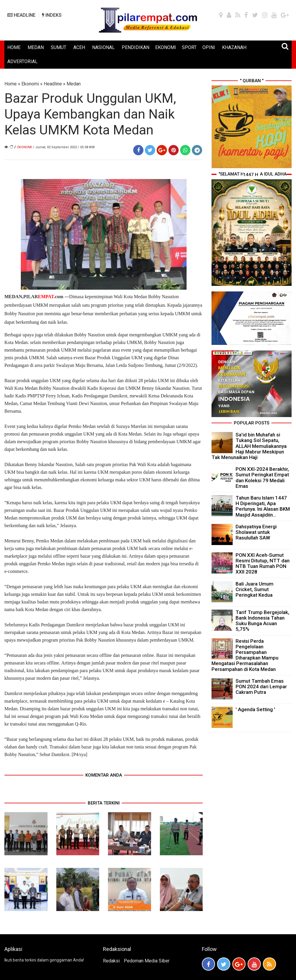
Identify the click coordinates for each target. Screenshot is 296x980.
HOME (14, 47)
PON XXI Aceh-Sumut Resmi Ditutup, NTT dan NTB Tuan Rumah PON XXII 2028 (263, 564)
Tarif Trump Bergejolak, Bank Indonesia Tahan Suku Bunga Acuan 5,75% (262, 621)
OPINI (209, 47)
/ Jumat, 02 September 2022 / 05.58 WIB (64, 147)
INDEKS (52, 15)
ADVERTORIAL (22, 61)
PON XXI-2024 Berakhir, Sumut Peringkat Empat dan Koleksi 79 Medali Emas (262, 478)
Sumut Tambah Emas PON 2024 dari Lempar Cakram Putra (261, 686)
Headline (53, 84)
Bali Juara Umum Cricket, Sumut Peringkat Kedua (254, 589)
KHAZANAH (234, 47)
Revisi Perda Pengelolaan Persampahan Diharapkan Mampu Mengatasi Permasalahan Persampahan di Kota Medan (245, 655)
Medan (74, 84)
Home (11, 84)
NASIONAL (103, 47)
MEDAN (36, 47)
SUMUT (59, 47)
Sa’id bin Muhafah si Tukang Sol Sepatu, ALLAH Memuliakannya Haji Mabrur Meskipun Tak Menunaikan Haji (249, 446)
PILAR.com (43, 297)
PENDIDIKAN (136, 47)
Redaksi (111, 961)
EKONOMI (166, 47)
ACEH (79, 47)
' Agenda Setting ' (255, 709)
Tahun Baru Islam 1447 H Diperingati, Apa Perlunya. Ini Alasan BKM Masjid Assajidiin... (263, 506)
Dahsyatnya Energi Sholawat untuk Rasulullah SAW (256, 532)
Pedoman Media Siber (147, 961)
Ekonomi (30, 84)
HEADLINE (21, 15)
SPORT (189, 47)
